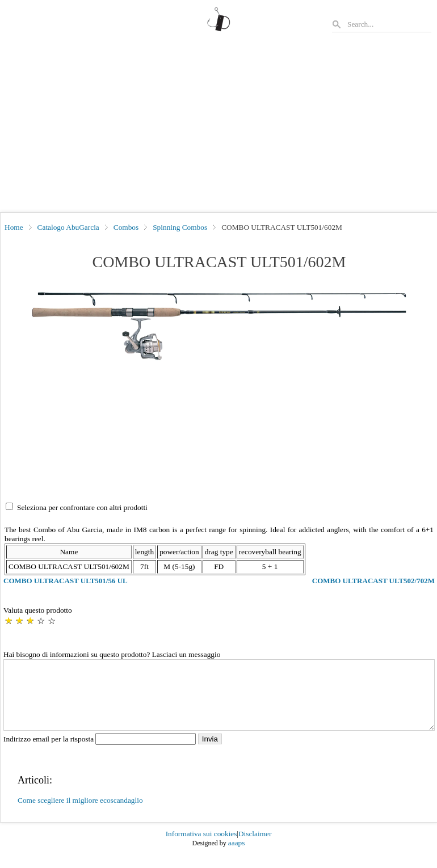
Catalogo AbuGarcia (68, 227)
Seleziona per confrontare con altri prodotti (82, 507)
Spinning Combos (180, 227)
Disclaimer (255, 847)
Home (14, 227)
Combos (126, 227)
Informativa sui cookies (201, 847)
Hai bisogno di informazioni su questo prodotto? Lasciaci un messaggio (112, 654)
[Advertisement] (218, 127)
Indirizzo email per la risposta (101, 753)
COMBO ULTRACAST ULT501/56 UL (66, 581)
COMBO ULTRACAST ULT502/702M (373, 581)
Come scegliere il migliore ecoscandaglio (80, 814)
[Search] (389, 24)
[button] (219, 328)
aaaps (237, 856)
